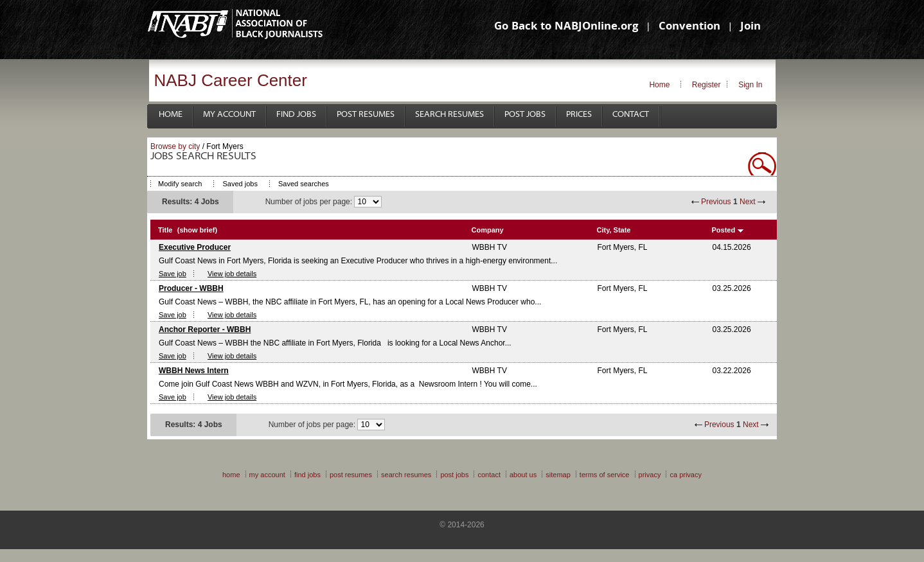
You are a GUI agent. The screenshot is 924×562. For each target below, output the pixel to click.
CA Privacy (686, 475)
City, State (614, 230)
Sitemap (558, 475)
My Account (229, 115)
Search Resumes (449, 115)
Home (659, 85)
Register (706, 85)
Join (751, 27)
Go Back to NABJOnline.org (566, 27)
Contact (631, 115)
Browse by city (175, 146)
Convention (689, 27)
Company (488, 230)
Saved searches (304, 184)
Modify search (180, 184)
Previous (716, 202)
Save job (173, 274)
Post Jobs (525, 115)
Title (165, 230)
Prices (579, 115)
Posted (724, 230)
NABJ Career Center (231, 80)
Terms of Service (605, 475)
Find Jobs (296, 115)
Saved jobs (240, 184)
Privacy (650, 475)
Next (748, 202)
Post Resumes (366, 115)
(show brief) (197, 230)
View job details (232, 274)
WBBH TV (490, 247)
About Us (523, 475)
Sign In (750, 85)
